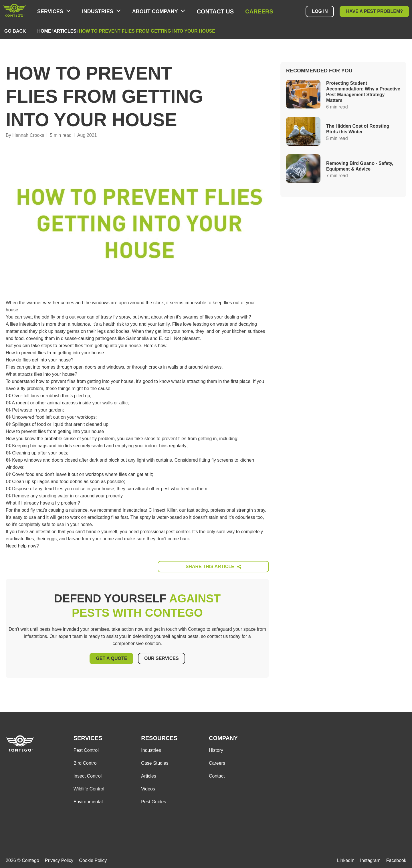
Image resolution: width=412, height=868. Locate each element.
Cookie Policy (93, 859)
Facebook (396, 859)
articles (65, 31)
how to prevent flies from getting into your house (147, 31)
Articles (148, 774)
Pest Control (86, 749)
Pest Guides (153, 800)
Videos (148, 787)
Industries (151, 749)
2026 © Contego (22, 859)
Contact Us (215, 11)
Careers (259, 11)
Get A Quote (111, 658)
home (44, 31)
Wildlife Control (89, 787)
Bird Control (86, 761)
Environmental (88, 800)
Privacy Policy (59, 859)
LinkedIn (346, 859)
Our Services (162, 658)
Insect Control (88, 774)
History (216, 749)
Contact (217, 774)
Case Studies (155, 761)
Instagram (370, 859)
